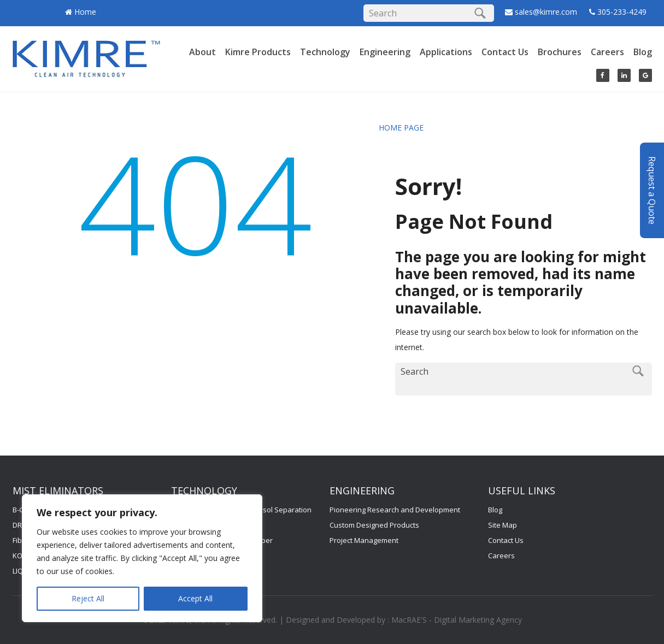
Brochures (560, 52)
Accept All (195, 598)
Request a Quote (652, 184)
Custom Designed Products (374, 525)
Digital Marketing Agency (478, 620)
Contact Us (505, 52)
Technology (325, 52)
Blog (643, 52)
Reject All (88, 598)
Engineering (385, 52)
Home (85, 12)
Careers (607, 52)
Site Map (503, 525)
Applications (446, 52)
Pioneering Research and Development (395, 510)
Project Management (364, 540)
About (202, 52)
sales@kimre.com (547, 12)
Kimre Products (258, 52)
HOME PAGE (401, 128)
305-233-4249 (622, 12)
